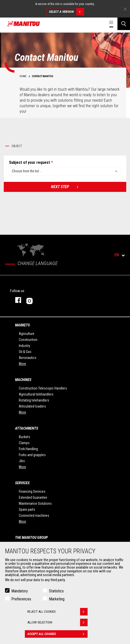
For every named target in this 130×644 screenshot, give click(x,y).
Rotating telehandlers (34, 400)
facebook (16, 300)
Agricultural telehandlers (36, 394)
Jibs (22, 461)
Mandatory (20, 591)
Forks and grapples (32, 455)
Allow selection (57, 622)
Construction (28, 340)
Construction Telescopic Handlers (43, 388)
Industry (24, 346)
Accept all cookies (57, 634)
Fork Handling (28, 449)
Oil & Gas (25, 352)
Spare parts (27, 509)
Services (22, 483)
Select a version (66, 12)
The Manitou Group (31, 538)
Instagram (45, 300)
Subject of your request (29, 163)
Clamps (24, 443)
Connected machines (34, 516)
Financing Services (32, 491)
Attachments (27, 428)
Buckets (24, 437)
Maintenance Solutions (35, 503)
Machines (23, 380)
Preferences (21, 599)
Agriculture (27, 334)
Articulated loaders (32, 406)
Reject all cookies (57, 612)
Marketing (57, 599)
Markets (22, 325)
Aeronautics (28, 358)
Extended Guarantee (33, 497)
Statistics (56, 591)
